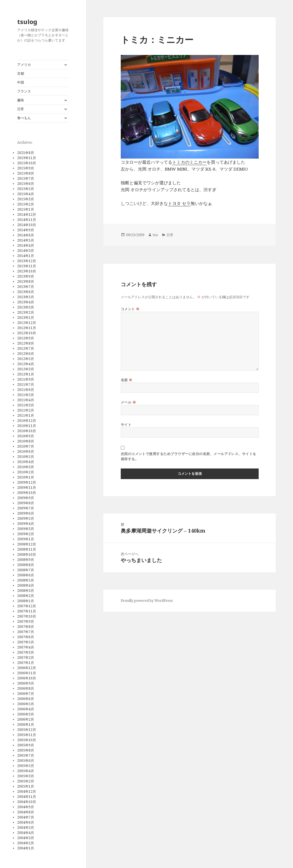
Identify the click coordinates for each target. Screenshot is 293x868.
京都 (21, 73)
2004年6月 (26, 822)
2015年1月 (26, 209)
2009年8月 (26, 503)
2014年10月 (27, 225)
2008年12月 (27, 544)
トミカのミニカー (189, 162)
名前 (127, 380)
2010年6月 (26, 451)
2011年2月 (26, 410)
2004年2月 (26, 843)
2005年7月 (26, 755)
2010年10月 (27, 431)
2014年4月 (26, 245)
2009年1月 (26, 539)
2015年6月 (26, 184)
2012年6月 (26, 354)
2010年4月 (26, 462)
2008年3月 (26, 591)
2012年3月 (26, 369)
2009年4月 (26, 524)
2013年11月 (27, 266)
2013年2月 (26, 312)
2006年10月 (27, 678)
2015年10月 (27, 163)
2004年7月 (26, 817)
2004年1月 (26, 848)
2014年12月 (27, 214)
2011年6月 (26, 390)
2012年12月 (27, 323)
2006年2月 (26, 719)
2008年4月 (26, 585)
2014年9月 (26, 230)
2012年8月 (26, 343)
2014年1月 (26, 256)
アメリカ (24, 65)
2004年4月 (26, 833)
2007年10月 (27, 616)
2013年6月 (26, 292)
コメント (130, 309)
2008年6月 (26, 575)
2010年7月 (26, 446)
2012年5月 (26, 359)
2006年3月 (26, 714)
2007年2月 (26, 658)
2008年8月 (26, 565)
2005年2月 (26, 781)
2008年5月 (26, 580)
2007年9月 (26, 621)
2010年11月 (27, 426)
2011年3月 (26, 405)
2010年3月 (26, 467)
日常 (21, 109)
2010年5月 (26, 457)
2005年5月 (26, 766)
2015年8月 (26, 173)
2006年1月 (26, 724)
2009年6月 (26, 513)
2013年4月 (26, 302)
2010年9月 (26, 436)
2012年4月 (26, 364)
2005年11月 (27, 735)
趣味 (21, 100)
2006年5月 (26, 704)
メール (128, 402)
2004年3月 (26, 838)
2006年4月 (26, 709)
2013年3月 (26, 307)
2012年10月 (27, 333)
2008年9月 (26, 560)
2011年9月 (26, 379)
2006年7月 (26, 694)
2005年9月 (26, 745)
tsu (155, 235)
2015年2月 (26, 204)
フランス (24, 91)
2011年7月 (26, 384)
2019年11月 (27, 158)
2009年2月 (26, 534)
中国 (21, 82)
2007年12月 (27, 606)
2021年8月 (26, 153)
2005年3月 (26, 776)
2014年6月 (26, 235)
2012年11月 (27, 328)
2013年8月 (26, 281)
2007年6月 (26, 637)
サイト (126, 425)
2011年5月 (26, 395)
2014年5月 (26, 240)
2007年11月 (27, 611)
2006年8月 (26, 688)
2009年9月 (26, 498)
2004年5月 (26, 828)
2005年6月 (26, 761)
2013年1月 (26, 318)
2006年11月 (27, 673)
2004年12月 (27, 791)
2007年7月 (26, 632)
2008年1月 (26, 601)
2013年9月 (26, 276)
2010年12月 (27, 421)
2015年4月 (26, 194)
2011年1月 (26, 415)
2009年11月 (27, 488)
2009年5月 (26, 518)
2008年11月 (27, 549)
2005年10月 (27, 740)
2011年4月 (26, 400)
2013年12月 (27, 261)
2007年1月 (26, 663)
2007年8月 (26, 627)
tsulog (27, 21)
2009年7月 (26, 508)
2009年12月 (27, 482)
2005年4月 (26, 771)
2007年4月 (26, 647)
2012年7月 (26, 348)
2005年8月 (26, 750)
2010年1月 (26, 477)
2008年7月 (26, 570)
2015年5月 (26, 189)
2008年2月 (26, 596)
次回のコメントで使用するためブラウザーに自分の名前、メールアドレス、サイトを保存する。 (189, 456)
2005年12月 (27, 730)
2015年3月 (26, 199)
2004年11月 (27, 797)
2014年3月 (26, 251)
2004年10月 (27, 802)
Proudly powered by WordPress (147, 601)
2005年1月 (26, 786)
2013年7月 (26, 287)
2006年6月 (26, 699)
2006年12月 (27, 668)
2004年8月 (26, 812)
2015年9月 (26, 168)
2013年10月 (27, 271)
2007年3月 (26, 652)
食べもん (24, 118)
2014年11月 (27, 220)
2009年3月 (26, 529)
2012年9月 (26, 338)
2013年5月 (26, 297)
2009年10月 (27, 493)
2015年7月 (26, 178)
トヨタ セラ (179, 203)
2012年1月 (26, 374)
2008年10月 (27, 554)
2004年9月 (26, 807)
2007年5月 (26, 642)
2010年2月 (26, 472)
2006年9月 (26, 683)
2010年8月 (26, 441)
